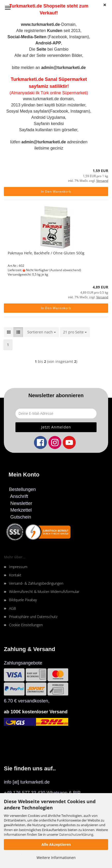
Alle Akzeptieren (56, 844)
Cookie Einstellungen (26, 625)
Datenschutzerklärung (76, 834)
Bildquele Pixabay (23, 600)
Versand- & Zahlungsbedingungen (36, 583)
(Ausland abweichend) (65, 270)
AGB (12, 608)
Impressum (18, 567)
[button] (9, 332)
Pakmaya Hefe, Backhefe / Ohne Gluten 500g (46, 253)
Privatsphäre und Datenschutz (33, 617)
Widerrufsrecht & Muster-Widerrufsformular (44, 592)
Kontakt (15, 575)
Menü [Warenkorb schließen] (8, 8)
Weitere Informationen (56, 858)
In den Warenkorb (56, 191)
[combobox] (42, 332)
